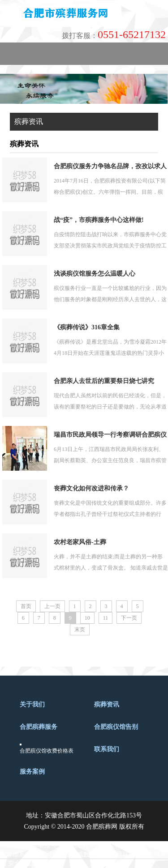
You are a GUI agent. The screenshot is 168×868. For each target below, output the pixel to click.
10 (87, 618)
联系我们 (107, 749)
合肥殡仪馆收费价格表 (47, 751)
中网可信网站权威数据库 (68, 854)
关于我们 (32, 704)
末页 (80, 630)
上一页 (52, 606)
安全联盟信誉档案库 (36, 863)
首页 (26, 606)
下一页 (129, 618)
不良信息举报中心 (77, 845)
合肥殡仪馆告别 (116, 727)
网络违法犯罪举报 (25, 845)
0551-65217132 (114, 34)
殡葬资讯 (107, 704)
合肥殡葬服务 (39, 727)
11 (106, 618)
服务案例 (32, 772)
